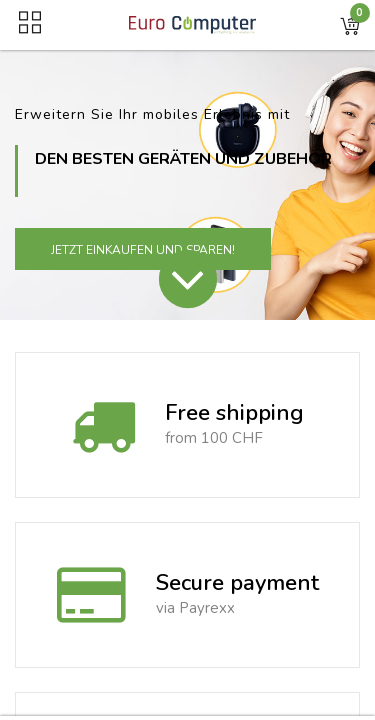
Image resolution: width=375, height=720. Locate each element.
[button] (350, 25)
